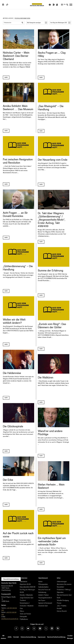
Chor (21, 609)
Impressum (42, 637)
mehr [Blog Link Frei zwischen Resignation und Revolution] (6, 184)
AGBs (10, 637)
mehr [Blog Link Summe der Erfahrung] (41, 295)
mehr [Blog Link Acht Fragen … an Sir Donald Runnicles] (6, 238)
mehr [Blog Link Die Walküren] (41, 402)
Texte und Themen (25, 614)
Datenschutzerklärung (28, 637)
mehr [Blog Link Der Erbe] (6, 505)
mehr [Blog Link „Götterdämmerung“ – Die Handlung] (6, 291)
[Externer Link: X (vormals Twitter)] (46, 628)
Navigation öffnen (71, 5)
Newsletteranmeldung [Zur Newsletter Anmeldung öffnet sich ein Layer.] (11, 579)
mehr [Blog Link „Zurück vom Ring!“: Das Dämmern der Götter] (41, 349)
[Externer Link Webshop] (7, 5)
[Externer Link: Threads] (34, 628)
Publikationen (24, 619)
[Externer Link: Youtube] (28, 628)
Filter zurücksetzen (22, 18)
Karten (40, 582)
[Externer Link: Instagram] (22, 628)
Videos (22, 611)
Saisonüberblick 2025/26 (28, 587)
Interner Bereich (62, 611)
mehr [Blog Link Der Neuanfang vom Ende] (41, 184)
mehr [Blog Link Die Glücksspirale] (6, 451)
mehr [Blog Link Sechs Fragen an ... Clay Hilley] (41, 77)
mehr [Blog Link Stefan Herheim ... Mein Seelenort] (41, 509)
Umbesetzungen (62, 582)
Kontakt (59, 609)
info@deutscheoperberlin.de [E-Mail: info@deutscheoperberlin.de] (10, 619)
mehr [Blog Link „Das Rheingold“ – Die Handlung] (41, 131)
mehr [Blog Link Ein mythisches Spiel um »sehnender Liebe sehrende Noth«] (41, 563)
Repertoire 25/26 (25, 584)
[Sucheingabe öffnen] (67, 5)
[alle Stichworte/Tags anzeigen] (60, 23)
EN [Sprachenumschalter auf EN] (65, 5)
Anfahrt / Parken (43, 595)
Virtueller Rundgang (63, 600)
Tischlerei (23, 600)
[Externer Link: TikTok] (40, 628)
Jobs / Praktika (62, 606)
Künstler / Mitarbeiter (26, 595)
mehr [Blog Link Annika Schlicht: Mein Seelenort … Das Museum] (6, 131)
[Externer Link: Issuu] (58, 628)
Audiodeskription (43, 587)
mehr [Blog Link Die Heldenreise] (6, 398)
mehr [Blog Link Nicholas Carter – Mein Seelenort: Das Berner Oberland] (6, 77)
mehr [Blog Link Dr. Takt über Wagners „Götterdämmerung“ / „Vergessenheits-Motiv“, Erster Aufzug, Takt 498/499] (41, 242)
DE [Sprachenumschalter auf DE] (62, 5)
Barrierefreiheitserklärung (56, 637)
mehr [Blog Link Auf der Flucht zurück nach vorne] (6, 558)
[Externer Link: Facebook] (16, 628)
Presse (59, 603)
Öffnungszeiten (43, 584)
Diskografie (23, 617)
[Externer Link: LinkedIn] (52, 628)
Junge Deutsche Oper (27, 598)
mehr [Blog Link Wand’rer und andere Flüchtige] (41, 456)
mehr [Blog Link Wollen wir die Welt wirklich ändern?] (6, 344)
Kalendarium (23, 582)
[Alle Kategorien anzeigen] (37, 23)
